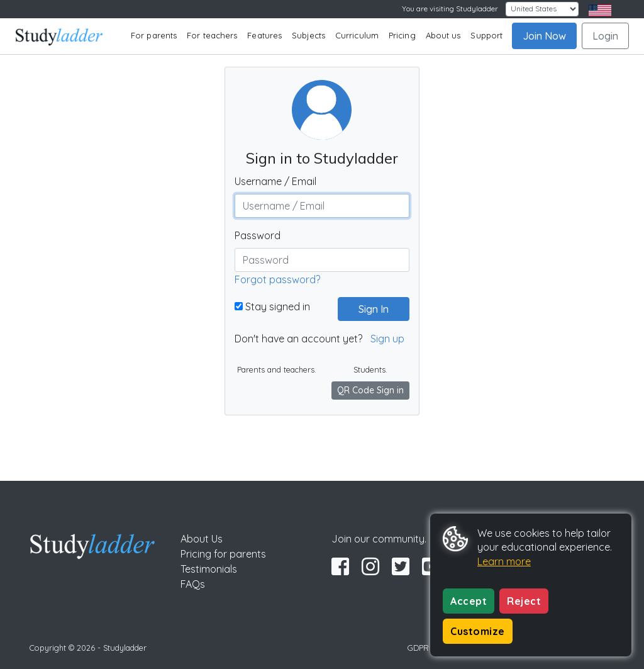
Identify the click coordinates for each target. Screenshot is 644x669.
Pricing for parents (223, 554)
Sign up (387, 339)
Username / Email (275, 181)
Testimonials (209, 569)
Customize (478, 631)
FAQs (193, 584)
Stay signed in (272, 306)
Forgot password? (277, 279)
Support (486, 35)
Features (264, 35)
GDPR (418, 648)
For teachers (212, 35)
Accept (469, 601)
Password (258, 235)
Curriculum (357, 35)
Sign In (369, 309)
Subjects (308, 35)
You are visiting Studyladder (450, 8)
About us (443, 35)
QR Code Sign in (370, 390)
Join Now (544, 36)
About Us (202, 539)
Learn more (504, 561)
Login (605, 36)
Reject (524, 601)
